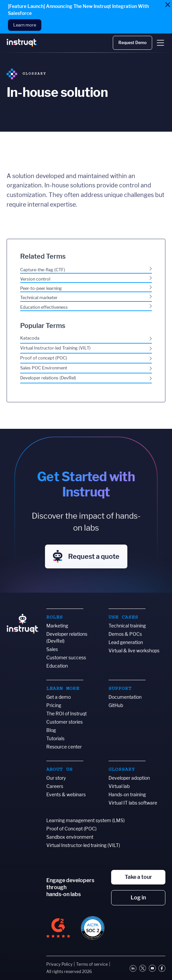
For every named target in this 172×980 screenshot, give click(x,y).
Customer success (66, 657)
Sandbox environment (70, 837)
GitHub (116, 705)
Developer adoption (129, 778)
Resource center (64, 747)
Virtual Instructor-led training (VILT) (83, 845)
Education (57, 666)
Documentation (125, 697)
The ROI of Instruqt (66, 714)
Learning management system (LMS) (86, 820)
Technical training (127, 626)
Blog (51, 730)
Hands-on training (127, 794)
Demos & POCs (125, 634)
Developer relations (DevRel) (67, 637)
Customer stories (64, 722)
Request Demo (132, 43)
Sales (52, 649)
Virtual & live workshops (134, 651)
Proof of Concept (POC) (71, 829)
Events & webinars (66, 794)
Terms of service (92, 964)
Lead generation (126, 642)
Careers (55, 786)
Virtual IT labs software (133, 803)
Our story (56, 778)
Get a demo (59, 697)
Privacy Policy (59, 964)
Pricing (54, 705)
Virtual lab (119, 786)
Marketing (57, 626)
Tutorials (55, 738)
